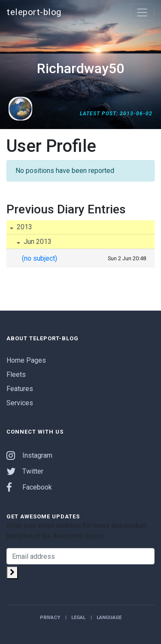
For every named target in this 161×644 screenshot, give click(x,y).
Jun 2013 (37, 242)
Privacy (50, 618)
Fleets (16, 374)
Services (20, 403)
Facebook (29, 487)
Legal (78, 618)
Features (20, 389)
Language (109, 618)
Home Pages (26, 360)
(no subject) (39, 258)
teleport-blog (34, 12)
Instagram (29, 455)
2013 (24, 227)
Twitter (25, 471)
